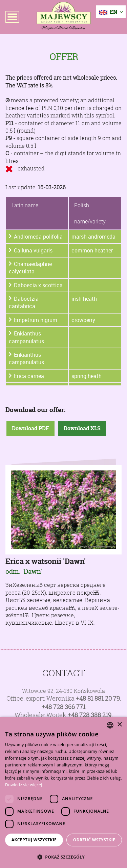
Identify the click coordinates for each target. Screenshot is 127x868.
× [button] (119, 725)
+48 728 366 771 (63, 707)
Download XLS (82, 428)
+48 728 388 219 (90, 715)
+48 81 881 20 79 (98, 698)
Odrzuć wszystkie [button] (94, 840)
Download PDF (30, 428)
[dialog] (63, 792)
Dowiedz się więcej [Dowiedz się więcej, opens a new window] (24, 785)
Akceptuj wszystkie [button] (34, 840)
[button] (63, 857)
